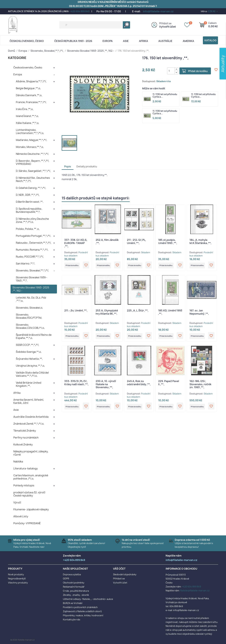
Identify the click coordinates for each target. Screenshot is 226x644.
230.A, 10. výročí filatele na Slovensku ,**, (106, 387)
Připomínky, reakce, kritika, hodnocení (83, 615)
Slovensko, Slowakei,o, (29, 308)
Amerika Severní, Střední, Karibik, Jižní (29, 401)
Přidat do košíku (195, 71)
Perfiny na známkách (26, 438)
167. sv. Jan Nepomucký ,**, (199, 313)
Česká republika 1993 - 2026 (73, 41)
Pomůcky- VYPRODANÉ (27, 523)
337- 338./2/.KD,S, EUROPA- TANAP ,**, (76, 243)
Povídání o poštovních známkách (80, 607)
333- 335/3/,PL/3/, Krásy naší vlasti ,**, (76, 385)
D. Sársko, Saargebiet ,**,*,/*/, (33, 171)
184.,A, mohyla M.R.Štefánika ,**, (201, 241)
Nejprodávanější (17, 579)
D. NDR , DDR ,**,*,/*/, (28, 195)
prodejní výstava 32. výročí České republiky (29, 494)
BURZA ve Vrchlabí (73, 603)
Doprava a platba (72, 574)
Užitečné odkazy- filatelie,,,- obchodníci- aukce (88, 599)
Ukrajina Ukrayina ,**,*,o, (30, 366)
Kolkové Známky (23, 444)
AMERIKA (188, 41)
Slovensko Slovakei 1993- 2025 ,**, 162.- (31, 289)
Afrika (144, 41)
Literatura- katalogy (26, 468)
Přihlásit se (165, 23)
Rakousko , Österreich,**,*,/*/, (34, 243)
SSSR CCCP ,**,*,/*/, (28, 345)
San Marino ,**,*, (25, 264)
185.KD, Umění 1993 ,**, (170, 313)
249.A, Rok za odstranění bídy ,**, (139, 385)
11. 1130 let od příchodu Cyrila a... (165, 96)
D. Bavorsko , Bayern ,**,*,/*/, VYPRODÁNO (33, 162)
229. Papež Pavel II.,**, (169, 385)
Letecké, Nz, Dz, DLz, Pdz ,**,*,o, (31, 299)
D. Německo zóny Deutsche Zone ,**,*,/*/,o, (32, 220)
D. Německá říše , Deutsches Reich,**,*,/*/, (33, 179)
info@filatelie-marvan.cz (158, 11)
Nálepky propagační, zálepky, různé (31, 453)
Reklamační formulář (74, 587)
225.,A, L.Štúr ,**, (138, 312)
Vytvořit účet (167, 27)
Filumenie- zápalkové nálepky (31, 509)
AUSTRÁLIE (165, 41)
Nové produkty (16, 574)
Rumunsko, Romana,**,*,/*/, (32, 250)
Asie (126, 41)
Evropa (108, 41)
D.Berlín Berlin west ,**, (30, 202)
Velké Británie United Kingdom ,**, (29, 384)
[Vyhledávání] (95, 25)
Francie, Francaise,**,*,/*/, (31, 102)
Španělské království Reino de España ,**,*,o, (34, 336)
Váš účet (119, 569)
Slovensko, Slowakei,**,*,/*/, (32, 270)
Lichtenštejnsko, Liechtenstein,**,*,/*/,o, (30, 131)
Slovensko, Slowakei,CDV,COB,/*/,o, (30, 326)
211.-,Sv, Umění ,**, (76, 312)
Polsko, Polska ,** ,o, (28, 229)
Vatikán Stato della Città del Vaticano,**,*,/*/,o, (32, 374)
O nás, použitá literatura (76, 591)
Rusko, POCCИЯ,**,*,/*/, (30, 257)
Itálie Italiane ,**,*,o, (28, 123)
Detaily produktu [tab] (87, 166)
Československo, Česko (27, 41)
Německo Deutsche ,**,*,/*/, (32, 154)
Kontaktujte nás (72, 619)
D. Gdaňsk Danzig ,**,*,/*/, (31, 188)
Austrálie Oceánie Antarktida (31, 417)
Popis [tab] (68, 166)
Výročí (17, 502)
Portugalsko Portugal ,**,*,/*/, (33, 236)
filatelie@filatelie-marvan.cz (195, 590)
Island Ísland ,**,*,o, (27, 116)
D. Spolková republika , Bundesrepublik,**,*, (29, 210)
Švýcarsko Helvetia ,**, (29, 359)
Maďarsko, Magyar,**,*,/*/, (31, 140)
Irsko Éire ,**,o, (25, 109)
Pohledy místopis (24, 485)
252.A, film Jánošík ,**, (107, 241)
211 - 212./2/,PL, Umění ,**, (137, 241)
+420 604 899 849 (80, 11)
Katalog (210, 40)
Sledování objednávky (125, 574)
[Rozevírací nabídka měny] (213, 11)
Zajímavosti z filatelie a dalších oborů (82, 611)
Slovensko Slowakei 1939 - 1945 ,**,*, (32, 279)
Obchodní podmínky (74, 583)
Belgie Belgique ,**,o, (28, 88)
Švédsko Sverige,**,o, (29, 352)
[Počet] (168, 71)
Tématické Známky (25, 431)
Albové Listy (21, 516)
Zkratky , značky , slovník (76, 595)
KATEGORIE (17, 58)
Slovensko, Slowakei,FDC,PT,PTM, (29, 316)
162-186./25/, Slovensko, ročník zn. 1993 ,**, (200, 387)
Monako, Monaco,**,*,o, (30, 147)
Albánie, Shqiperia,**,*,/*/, (31, 81)
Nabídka (18, 461)
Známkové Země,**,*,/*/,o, (29, 424)
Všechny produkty (18, 583)
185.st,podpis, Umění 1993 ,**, (168, 241)
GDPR (66, 579)
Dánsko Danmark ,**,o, (29, 95)
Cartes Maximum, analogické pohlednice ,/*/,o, (31, 477)
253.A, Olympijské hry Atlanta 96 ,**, (107, 313)
